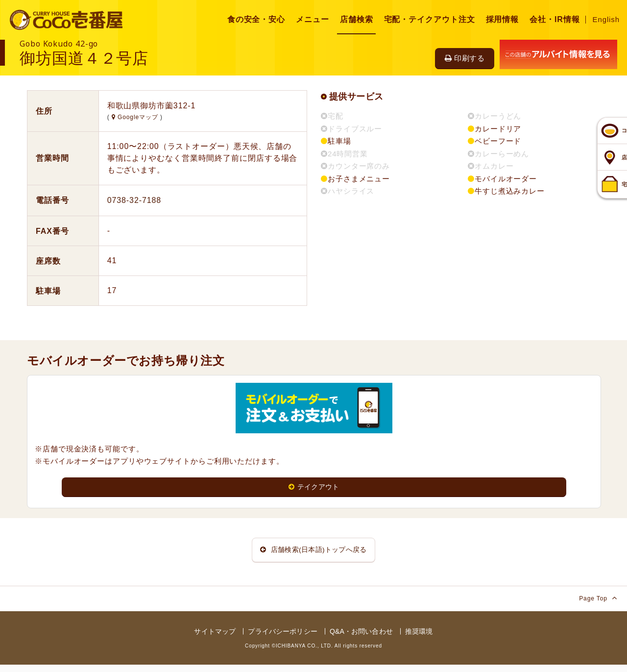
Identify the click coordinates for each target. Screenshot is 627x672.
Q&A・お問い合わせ (361, 639)
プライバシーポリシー (282, 639)
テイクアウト (314, 487)
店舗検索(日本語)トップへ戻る (313, 554)
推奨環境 (419, 639)
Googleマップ (136, 117)
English (606, 19)
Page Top (598, 605)
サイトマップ (215, 639)
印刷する (465, 58)
